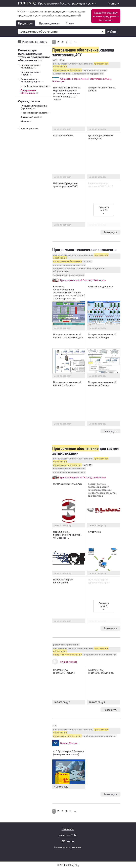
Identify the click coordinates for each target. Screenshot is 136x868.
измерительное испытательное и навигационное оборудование (79, 270)
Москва (26, 121)
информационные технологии (69, 468)
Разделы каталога (35, 41)
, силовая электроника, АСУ (83, 52)
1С (55, 726)
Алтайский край (31, 117)
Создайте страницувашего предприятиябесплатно (106, 16)
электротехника (62, 74)
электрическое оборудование (88, 74)
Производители (51, 23)
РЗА (62, 60)
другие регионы (30, 128)
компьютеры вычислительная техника (81, 65)
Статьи (71, 23)
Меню (113, 3)
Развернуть (110, 232)
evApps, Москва (69, 662)
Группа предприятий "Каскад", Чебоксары (83, 280)
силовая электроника (95, 70)
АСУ (55, 60)
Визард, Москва (69, 743)
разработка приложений (66, 645)
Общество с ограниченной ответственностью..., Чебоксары (82, 80)
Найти (112, 31)
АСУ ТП (88, 261)
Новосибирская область (36, 113)
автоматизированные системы (69, 265)
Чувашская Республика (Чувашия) (34, 107)
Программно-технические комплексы (84, 249)
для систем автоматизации (86, 451)
